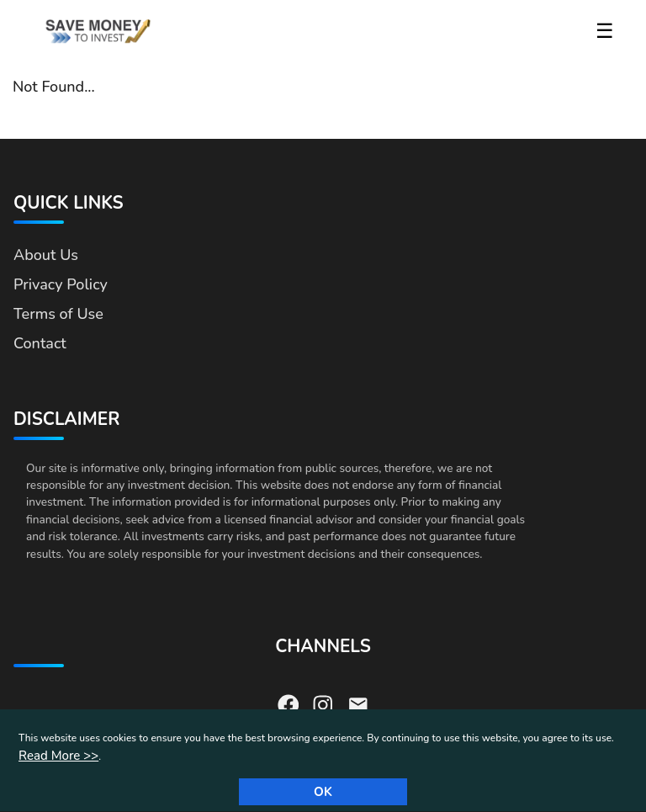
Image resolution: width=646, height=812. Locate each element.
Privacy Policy (61, 284)
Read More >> (58, 756)
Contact (40, 343)
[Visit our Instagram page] (323, 703)
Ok (323, 792)
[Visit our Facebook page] (289, 703)
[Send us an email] (358, 703)
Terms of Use (58, 314)
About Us (46, 255)
